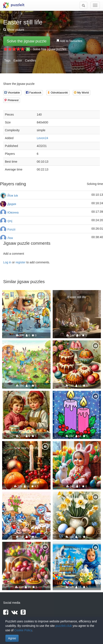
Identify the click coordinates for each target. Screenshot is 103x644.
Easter (18, 60)
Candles (30, 60)
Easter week (77, 448)
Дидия (12, 204)
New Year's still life (26, 448)
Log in (7, 262)
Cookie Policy (23, 630)
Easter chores (26, 297)
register (20, 262)
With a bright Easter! (77, 549)
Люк (10, 238)
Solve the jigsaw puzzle (27, 41)
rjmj (10, 221)
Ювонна (13, 212)
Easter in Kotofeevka (26, 499)
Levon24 (42, 138)
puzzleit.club (64, 626)
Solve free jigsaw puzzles (50, 49)
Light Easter (77, 499)
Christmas (77, 398)
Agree (12, 638)
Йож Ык (13, 196)
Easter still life (77, 297)
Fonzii (11, 229)
